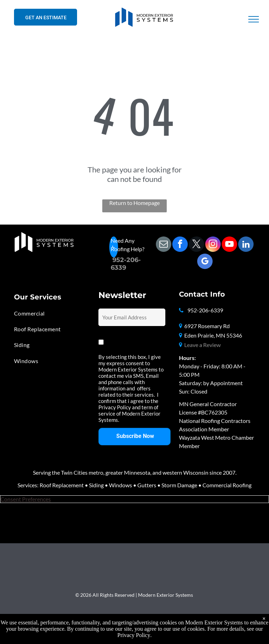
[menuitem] (47, 313)
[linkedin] (246, 245)
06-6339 (126, 264)
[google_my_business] (205, 262)
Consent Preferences (26, 499)
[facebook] (180, 245)
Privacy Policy (134, 635)
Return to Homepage (134, 203)
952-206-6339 (205, 310)
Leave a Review (202, 345)
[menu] (254, 19)
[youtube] (229, 245)
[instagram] (213, 245)
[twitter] (196, 245)
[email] (164, 245)
